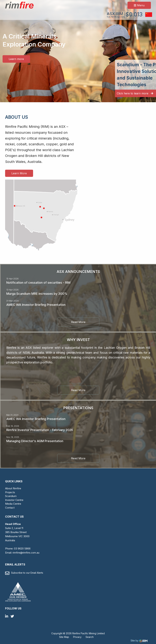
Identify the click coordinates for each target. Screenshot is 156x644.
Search (90, 637)
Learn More (19, 173)
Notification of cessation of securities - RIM (38, 283)
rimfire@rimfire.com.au (26, 553)
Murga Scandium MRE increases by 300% (37, 294)
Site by (139, 641)
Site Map (64, 637)
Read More (78, 322)
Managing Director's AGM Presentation (35, 441)
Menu (139, 5)
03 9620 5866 (22, 549)
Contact (10, 508)
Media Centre (13, 504)
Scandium (11, 496)
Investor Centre (14, 500)
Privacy (77, 637)
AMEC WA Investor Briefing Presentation (36, 305)
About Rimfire (13, 488)
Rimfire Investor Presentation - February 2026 (40, 430)
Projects (10, 492)
